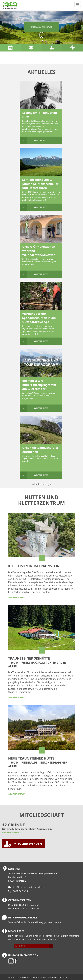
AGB (44, 977)
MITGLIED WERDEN (28, 844)
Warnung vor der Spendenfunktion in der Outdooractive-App (39, 318)
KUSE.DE (11, 977)
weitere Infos (41, 140)
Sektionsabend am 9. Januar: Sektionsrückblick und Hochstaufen (40, 184)
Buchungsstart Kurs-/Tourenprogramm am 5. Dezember (39, 385)
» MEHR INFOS (11, 832)
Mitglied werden (42, 27)
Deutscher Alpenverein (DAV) (59, 977)
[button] (6, 27)
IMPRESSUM (22, 977)
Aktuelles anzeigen (41, 484)
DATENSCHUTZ (34, 977)
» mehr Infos (17, 597)
